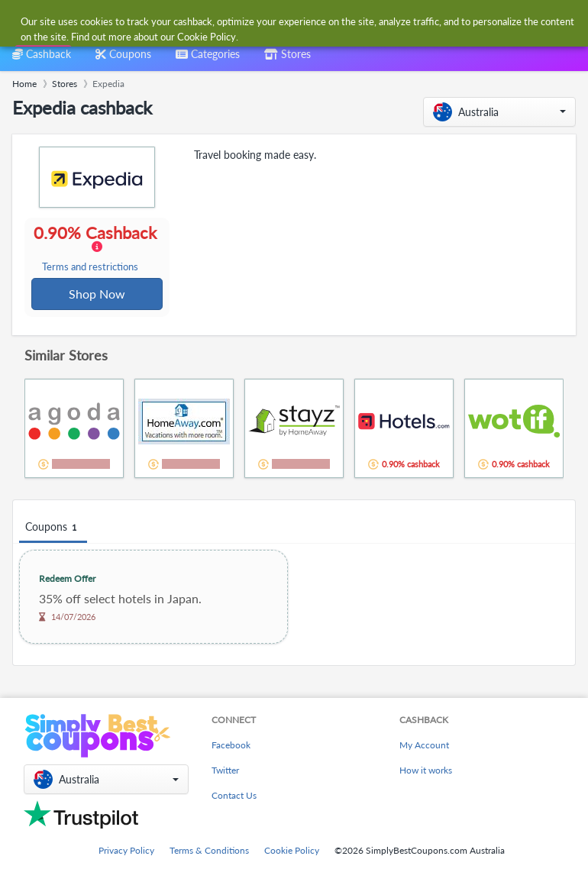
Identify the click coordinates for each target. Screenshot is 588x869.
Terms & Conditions (209, 850)
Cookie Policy (292, 850)
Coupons (53, 529)
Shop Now (98, 294)
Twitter (225, 770)
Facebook (231, 745)
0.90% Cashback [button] (97, 249)
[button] (499, 112)
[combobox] (278, 22)
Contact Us (234, 795)
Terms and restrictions (91, 268)
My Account (424, 745)
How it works (426, 770)
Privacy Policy (126, 850)
